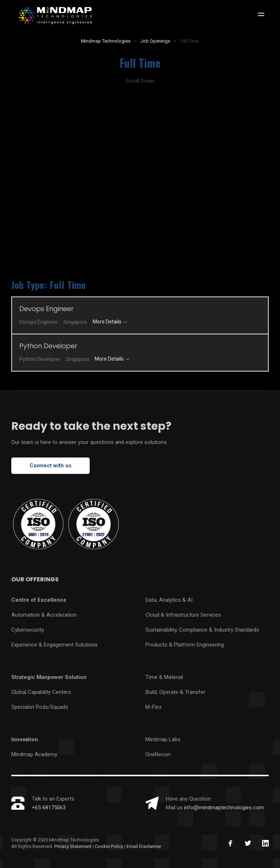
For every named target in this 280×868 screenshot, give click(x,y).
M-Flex (153, 707)
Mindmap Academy (34, 754)
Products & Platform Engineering (185, 645)
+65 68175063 (49, 808)
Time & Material (164, 677)
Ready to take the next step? (91, 426)
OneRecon (158, 754)
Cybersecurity (28, 630)
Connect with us (50, 466)
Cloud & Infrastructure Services (183, 615)
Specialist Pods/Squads (40, 707)
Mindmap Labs (163, 739)
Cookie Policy (110, 846)
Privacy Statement (73, 846)
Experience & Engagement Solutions (55, 645)
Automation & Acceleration (44, 615)
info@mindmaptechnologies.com (224, 808)
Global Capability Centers (41, 692)
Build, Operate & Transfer (175, 692)
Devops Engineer (46, 309)
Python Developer (48, 346)
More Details (110, 322)
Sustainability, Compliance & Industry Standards (202, 630)
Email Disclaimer (144, 846)
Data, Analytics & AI (169, 600)
